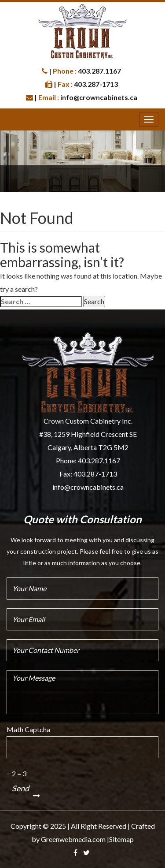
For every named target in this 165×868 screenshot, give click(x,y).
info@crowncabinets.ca (88, 487)
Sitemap (121, 839)
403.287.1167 (99, 460)
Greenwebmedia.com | (75, 839)
